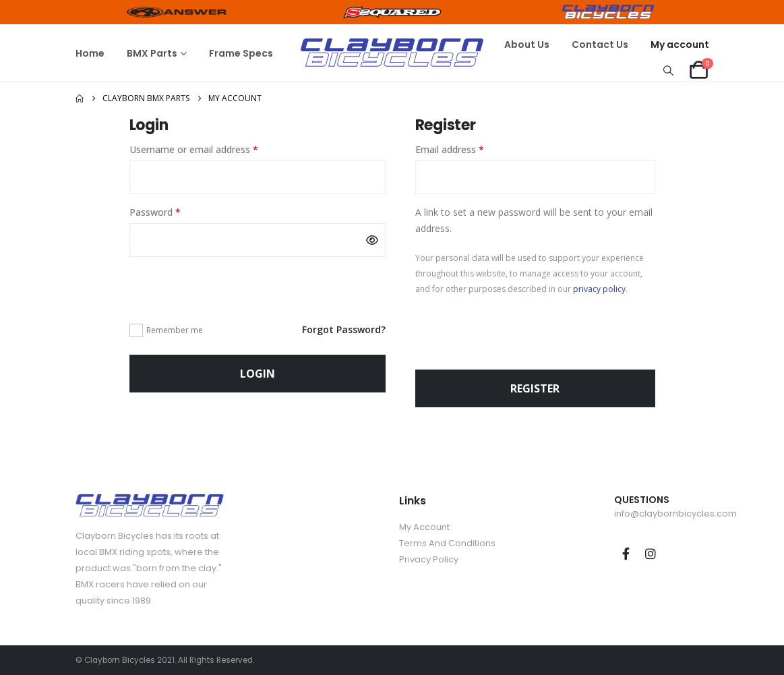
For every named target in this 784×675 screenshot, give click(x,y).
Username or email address (213, 149)
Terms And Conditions (447, 543)
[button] (668, 70)
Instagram (651, 554)
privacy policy (599, 289)
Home (90, 53)
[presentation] (232, 289)
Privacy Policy (429, 559)
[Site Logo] (392, 53)
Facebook (626, 554)
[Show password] (372, 240)
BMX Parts (152, 53)
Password (174, 211)
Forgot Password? (344, 329)
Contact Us (600, 45)
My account (680, 45)
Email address (469, 149)
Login (258, 374)
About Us (527, 45)
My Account (424, 527)
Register (535, 388)
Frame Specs (241, 53)
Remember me (175, 330)
